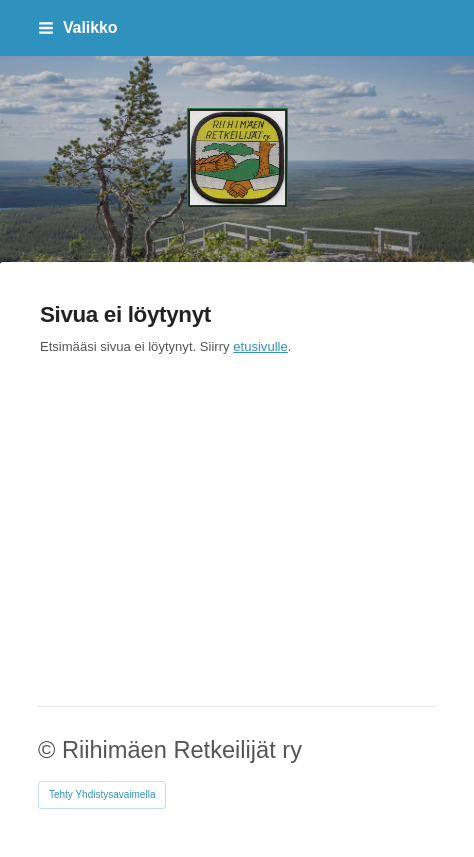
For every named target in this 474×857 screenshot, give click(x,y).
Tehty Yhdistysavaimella (102, 794)
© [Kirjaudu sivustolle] (50, 750)
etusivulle (260, 346)
